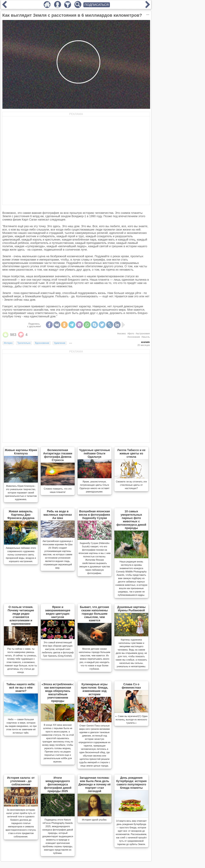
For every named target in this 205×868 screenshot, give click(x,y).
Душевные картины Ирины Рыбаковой (131, 609)
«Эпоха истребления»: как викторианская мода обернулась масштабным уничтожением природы (58, 693)
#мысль (146, 337)
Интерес (8, 343)
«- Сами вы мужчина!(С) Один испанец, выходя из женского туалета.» (131, 720)
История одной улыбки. (95, 820)
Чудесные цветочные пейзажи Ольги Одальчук (95, 453)
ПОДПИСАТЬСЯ (97, 5)
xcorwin (145, 342)
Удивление (60, 343)
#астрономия (143, 334)
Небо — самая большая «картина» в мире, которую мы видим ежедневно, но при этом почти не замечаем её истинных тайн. (21, 726)
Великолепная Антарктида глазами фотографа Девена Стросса (58, 455)
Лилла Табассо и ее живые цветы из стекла (131, 453)
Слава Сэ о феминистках (131, 686)
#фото (131, 334)
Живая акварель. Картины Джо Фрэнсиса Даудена (21, 515)
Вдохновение (42, 343)
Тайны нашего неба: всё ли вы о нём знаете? (21, 688)
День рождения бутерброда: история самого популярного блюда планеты (131, 783)
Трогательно (24, 343)
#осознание (134, 337)
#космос (122, 334)
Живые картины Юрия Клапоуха (21, 452)
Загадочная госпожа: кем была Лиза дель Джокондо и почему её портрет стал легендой (95, 784)
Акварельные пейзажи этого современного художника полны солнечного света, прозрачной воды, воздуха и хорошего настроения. (21, 555)
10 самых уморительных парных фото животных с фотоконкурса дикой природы (131, 520)
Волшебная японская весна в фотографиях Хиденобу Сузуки (95, 515)
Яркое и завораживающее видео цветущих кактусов (58, 612)
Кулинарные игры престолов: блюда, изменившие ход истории (94, 689)
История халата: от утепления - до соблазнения (21, 781)
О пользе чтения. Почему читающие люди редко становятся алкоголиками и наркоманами (21, 615)
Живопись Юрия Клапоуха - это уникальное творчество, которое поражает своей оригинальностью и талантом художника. (21, 493)
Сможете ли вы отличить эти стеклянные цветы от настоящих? (131, 485)
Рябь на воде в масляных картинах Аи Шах (58, 515)
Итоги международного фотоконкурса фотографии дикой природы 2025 (58, 784)
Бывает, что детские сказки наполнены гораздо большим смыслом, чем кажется (94, 614)
